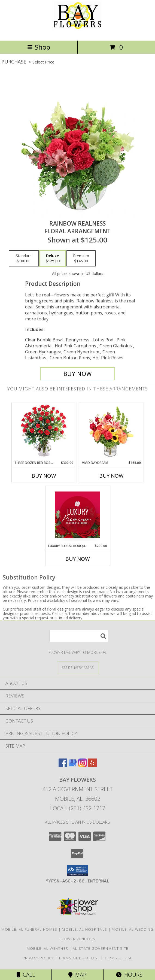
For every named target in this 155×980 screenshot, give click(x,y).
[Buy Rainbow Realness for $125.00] (77, 374)
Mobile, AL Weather (47, 948)
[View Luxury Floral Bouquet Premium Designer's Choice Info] (77, 515)
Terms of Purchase (79, 958)
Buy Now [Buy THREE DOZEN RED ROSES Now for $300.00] (44, 476)
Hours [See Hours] (129, 975)
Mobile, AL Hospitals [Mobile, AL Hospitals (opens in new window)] (84, 929)
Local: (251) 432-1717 (78, 808)
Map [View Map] (77, 975)
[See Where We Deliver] (78, 667)
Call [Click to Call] (26, 975)
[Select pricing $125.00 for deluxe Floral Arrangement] (53, 259)
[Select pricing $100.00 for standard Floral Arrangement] (24, 259)
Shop (39, 47)
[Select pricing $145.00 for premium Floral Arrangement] (81, 259)
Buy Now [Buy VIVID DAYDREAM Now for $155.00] (111, 476)
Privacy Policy (38, 958)
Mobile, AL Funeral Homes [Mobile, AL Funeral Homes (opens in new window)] (29, 929)
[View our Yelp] (92, 765)
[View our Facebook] (63, 765)
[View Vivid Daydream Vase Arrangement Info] (111, 432)
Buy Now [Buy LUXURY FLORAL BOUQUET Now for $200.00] (78, 559)
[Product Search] (79, 636)
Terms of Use (118, 958)
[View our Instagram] (83, 765)
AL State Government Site (101, 948)
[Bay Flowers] (77, 33)
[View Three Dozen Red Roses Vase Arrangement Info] (44, 432)
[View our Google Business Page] (73, 765)
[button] (77, 871)
